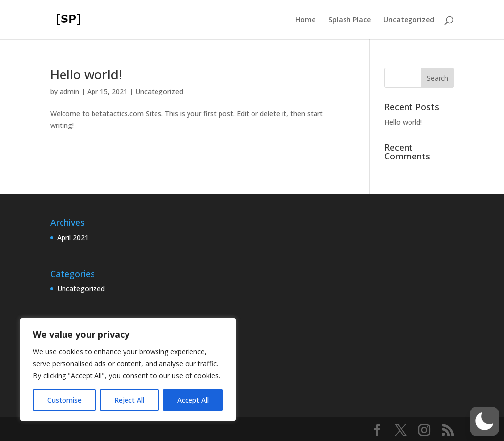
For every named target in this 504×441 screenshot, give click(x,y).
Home (305, 20)
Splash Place (349, 20)
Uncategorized (409, 20)
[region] (128, 370)
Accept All (193, 400)
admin (69, 91)
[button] (484, 421)
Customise (64, 400)
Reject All (129, 400)
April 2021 (73, 237)
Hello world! (86, 74)
